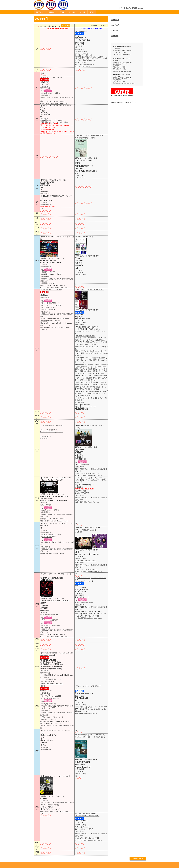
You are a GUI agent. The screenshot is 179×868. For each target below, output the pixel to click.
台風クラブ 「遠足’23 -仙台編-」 (54, 77)
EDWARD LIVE (48, 327)
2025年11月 (115, 20)
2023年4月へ (95, 26)
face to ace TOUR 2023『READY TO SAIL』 (90, 290)
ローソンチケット (48, 305)
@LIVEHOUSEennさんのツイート (123, 102)
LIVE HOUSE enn (62, 6)
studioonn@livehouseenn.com (126, 83)
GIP (78, 502)
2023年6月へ (104, 26)
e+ (43, 91)
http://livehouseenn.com (59, 103)
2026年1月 (114, 30)
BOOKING (72, 12)
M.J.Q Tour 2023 (81, 31)
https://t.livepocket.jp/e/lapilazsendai (54, 811)
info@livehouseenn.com (87, 64)
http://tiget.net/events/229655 (85, 561)
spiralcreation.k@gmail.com (85, 336)
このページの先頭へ (138, 859)
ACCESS (82, 12)
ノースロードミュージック (52, 723)
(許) (43, 686)
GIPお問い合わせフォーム (89, 502)
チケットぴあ (47, 303)
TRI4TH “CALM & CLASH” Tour (51, 290)
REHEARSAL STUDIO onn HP (122, 94)
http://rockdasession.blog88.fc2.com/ (52, 432)
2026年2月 (114, 36)
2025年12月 (115, 25)
